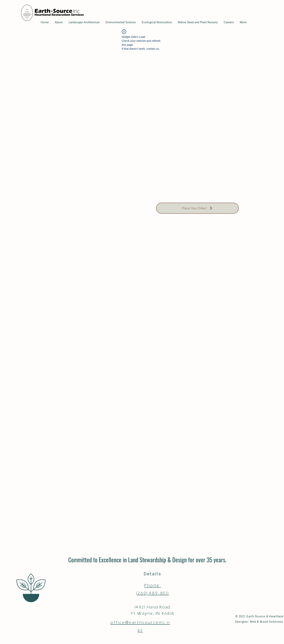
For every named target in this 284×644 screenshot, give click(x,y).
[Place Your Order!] (197, 208)
